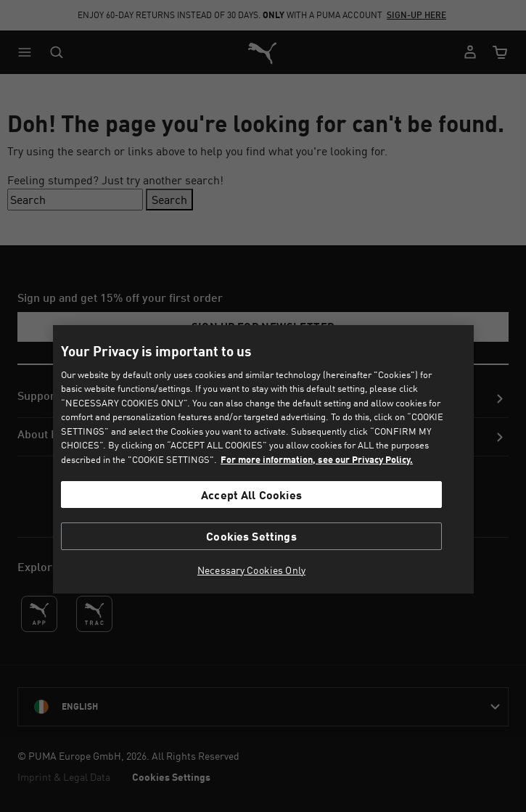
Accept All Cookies (251, 495)
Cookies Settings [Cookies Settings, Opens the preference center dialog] (251, 536)
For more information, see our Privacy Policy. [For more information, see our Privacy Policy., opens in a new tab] (317, 459)
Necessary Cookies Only (251, 570)
